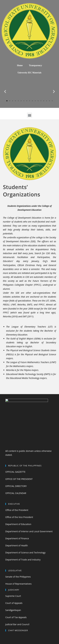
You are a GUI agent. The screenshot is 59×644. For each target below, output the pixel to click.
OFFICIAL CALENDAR (16, 493)
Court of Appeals (14, 603)
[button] (7, 101)
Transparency (35, 65)
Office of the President (17, 510)
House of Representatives (18, 584)
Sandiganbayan (13, 610)
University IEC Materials (30, 73)
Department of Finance (17, 538)
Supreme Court (13, 596)
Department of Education (18, 524)
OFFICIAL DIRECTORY (16, 486)
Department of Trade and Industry (23, 560)
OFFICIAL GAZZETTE (15, 472)
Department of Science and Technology (25, 553)
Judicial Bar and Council (17, 624)
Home (20, 65)
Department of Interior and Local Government (29, 531)
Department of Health (17, 545)
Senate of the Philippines (18, 577)
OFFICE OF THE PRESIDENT (19, 479)
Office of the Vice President (19, 517)
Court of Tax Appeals (16, 617)
